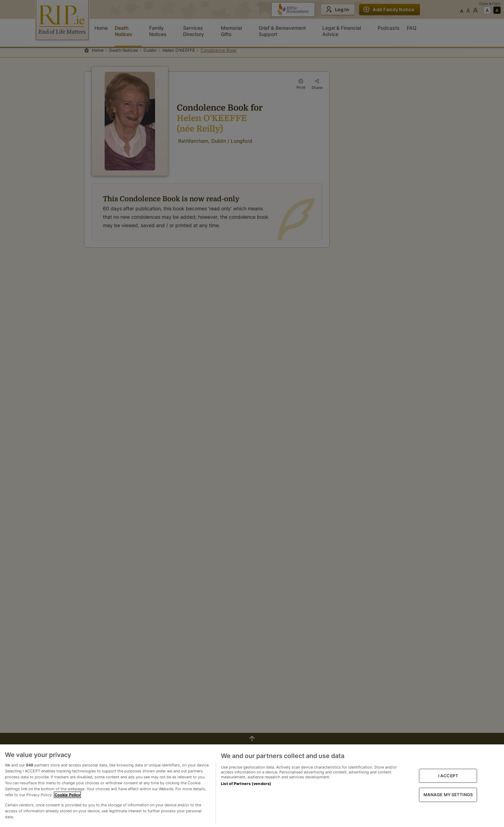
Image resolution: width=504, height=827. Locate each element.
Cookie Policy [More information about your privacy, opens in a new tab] (67, 795)
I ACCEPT (448, 776)
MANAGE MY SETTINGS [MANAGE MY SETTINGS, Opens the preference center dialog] (448, 795)
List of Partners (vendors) (246, 784)
